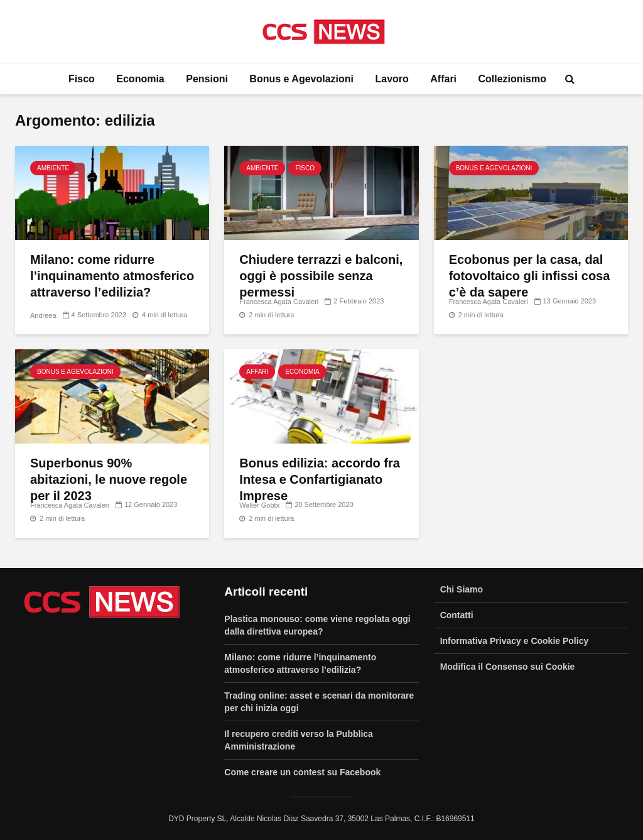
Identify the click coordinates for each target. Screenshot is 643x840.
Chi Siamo (462, 589)
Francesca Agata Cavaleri (279, 302)
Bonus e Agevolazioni (301, 79)
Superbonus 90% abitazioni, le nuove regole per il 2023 (109, 479)
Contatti (457, 615)
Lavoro (392, 79)
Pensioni (207, 79)
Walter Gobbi (259, 505)
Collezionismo (512, 79)
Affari (443, 79)
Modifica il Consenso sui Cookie (508, 667)
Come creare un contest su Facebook (302, 772)
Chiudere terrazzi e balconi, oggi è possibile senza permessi (321, 276)
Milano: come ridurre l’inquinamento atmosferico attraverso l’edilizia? (112, 276)
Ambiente (53, 168)
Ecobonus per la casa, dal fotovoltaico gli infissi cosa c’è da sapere (530, 276)
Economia (140, 79)
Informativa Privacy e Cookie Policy (515, 641)
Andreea (43, 315)
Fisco (82, 79)
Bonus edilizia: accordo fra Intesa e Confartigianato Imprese (320, 479)
